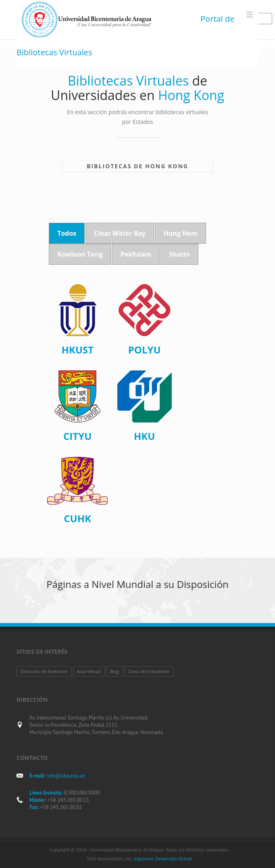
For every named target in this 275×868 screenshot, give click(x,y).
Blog (115, 671)
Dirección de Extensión (44, 671)
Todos (67, 233)
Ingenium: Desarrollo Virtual (163, 859)
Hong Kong (167, 166)
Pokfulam (136, 254)
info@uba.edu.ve (66, 776)
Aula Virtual (89, 671)
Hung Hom (180, 233)
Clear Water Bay (120, 233)
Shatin (179, 254)
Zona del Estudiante (149, 671)
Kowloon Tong (80, 254)
